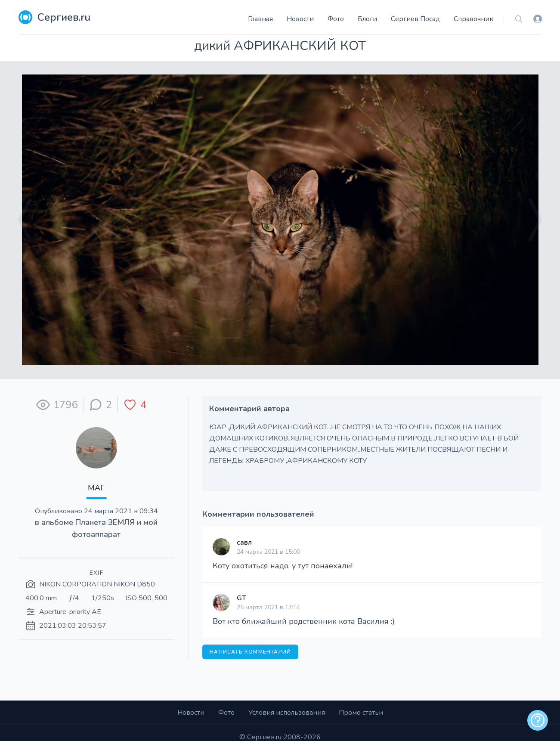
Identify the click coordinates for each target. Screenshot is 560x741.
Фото (336, 19)
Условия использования (287, 713)
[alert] (538, 720)
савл (244, 543)
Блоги (367, 19)
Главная (260, 19)
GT (241, 598)
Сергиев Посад (415, 19)
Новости (300, 19)
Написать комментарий (250, 652)
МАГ (96, 488)
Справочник (473, 19)
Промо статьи (361, 713)
